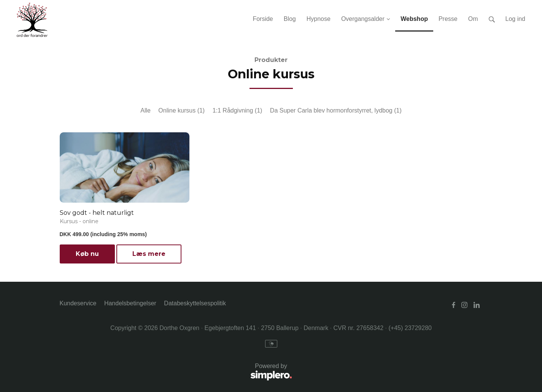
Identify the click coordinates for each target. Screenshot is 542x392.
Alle (145, 110)
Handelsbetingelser (130, 303)
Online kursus (181, 110)
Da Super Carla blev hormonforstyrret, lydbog (336, 110)
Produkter (271, 60)
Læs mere (149, 254)
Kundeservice (78, 303)
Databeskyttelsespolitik (195, 303)
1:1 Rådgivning (238, 110)
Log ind (516, 19)
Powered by (176, 372)
